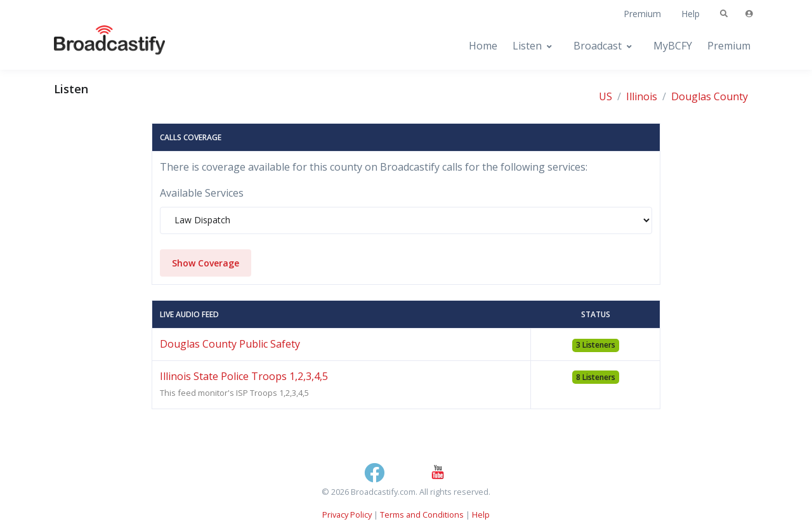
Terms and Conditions (422, 515)
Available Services (202, 193)
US (606, 96)
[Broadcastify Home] (97, 46)
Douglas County (710, 96)
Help (691, 14)
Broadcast (598, 46)
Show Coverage (206, 263)
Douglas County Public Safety (230, 344)
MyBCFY (673, 46)
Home (483, 46)
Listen (527, 46)
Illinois (642, 96)
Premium (642, 14)
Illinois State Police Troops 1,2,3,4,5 (244, 376)
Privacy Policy (347, 515)
